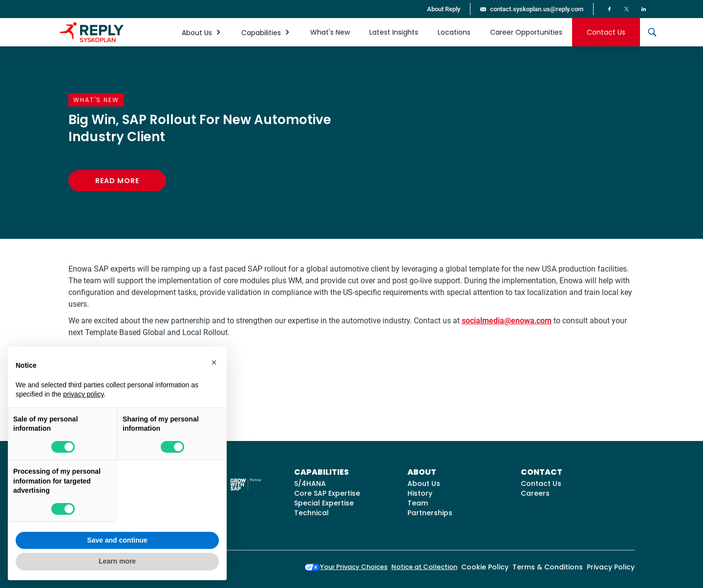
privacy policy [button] (83, 394)
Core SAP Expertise (327, 493)
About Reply (444, 9)
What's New (330, 32)
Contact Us (606, 32)
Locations (454, 32)
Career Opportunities (526, 32)
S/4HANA (310, 483)
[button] (202, 32)
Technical (311, 513)
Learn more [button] (117, 561)
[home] (92, 32)
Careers (535, 493)
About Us (424, 483)
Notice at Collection (424, 567)
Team (418, 503)
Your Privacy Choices (346, 567)
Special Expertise (324, 503)
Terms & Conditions (548, 567)
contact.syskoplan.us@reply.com (537, 9)
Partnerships (430, 513)
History (420, 493)
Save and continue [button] (117, 540)
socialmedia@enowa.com (507, 321)
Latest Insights (394, 32)
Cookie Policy (485, 567)
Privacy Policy (611, 567)
